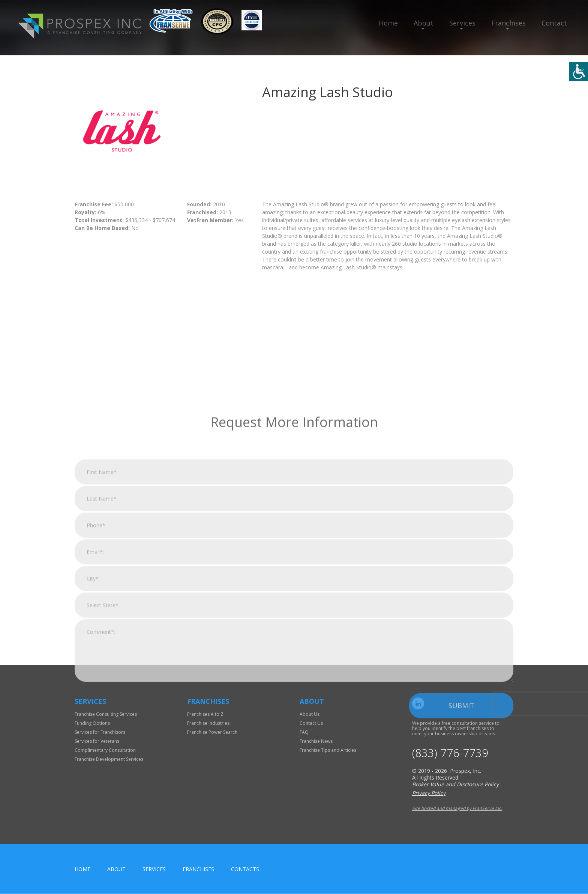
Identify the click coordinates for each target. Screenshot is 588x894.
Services (462, 23)
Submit (461, 826)
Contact (554, 23)
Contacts (245, 869)
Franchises (508, 23)
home (82, 869)
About (424, 23)
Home (388, 23)
